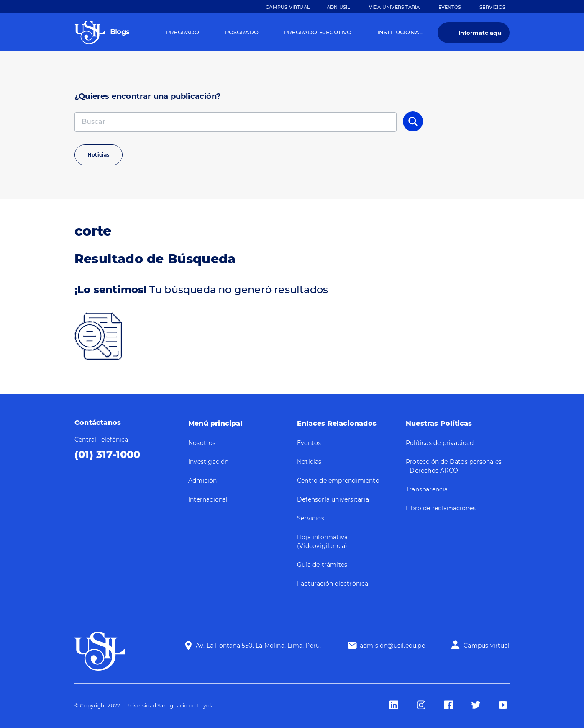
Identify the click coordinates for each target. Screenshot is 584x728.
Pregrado (183, 32)
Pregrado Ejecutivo (318, 32)
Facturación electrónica (333, 584)
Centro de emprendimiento (338, 481)
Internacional (208, 499)
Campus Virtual (288, 7)
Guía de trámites (322, 565)
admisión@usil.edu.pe (392, 646)
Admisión (203, 481)
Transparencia (427, 489)
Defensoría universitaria (333, 499)
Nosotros (202, 443)
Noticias (99, 155)
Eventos (450, 7)
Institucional (400, 32)
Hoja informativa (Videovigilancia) (322, 541)
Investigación (209, 462)
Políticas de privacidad (440, 443)
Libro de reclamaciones (441, 508)
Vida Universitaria (394, 7)
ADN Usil (339, 7)
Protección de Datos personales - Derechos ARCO (454, 466)
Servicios (492, 7)
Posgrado (242, 32)
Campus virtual (487, 646)
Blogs (120, 32)
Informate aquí (481, 33)
